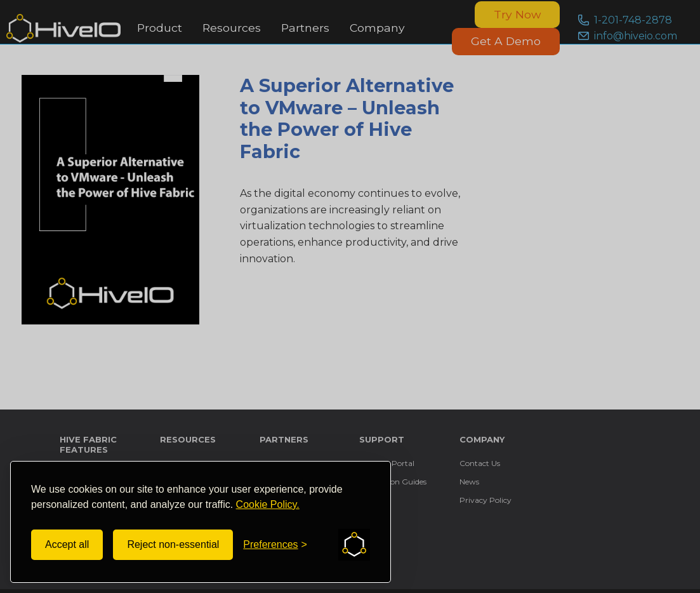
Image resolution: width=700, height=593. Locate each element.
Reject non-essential (173, 544)
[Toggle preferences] (275, 545)
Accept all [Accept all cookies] (67, 544)
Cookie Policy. (268, 504)
